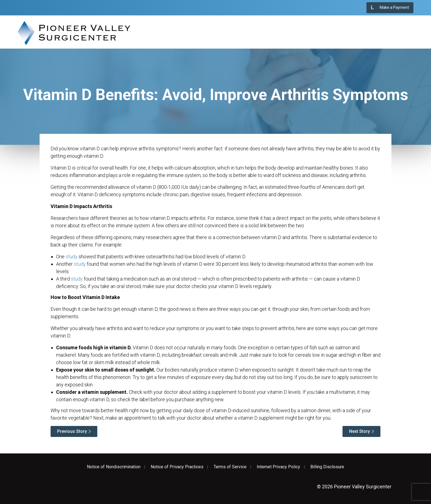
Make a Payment (390, 8)
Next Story (360, 431)
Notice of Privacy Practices (177, 467)
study (72, 257)
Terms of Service (230, 467)
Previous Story (72, 431)
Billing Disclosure (327, 467)
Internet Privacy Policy (278, 467)
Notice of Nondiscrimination (114, 467)
